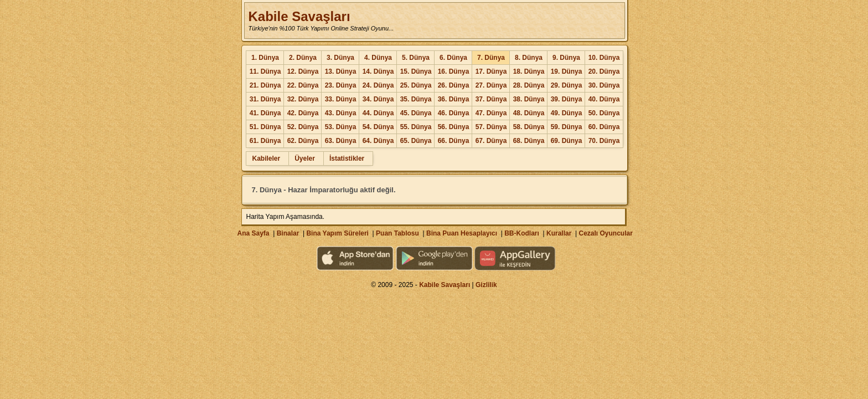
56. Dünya (454, 127)
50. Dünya (604, 113)
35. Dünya (416, 99)
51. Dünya (265, 127)
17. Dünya (491, 71)
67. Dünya (491, 141)
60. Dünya (604, 127)
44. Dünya (378, 113)
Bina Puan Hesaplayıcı (462, 233)
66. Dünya (454, 141)
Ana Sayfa (253, 233)
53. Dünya (341, 127)
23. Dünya (341, 85)
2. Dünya (303, 58)
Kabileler (266, 158)
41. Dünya (265, 113)
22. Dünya (303, 85)
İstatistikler (347, 158)
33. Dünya (341, 99)
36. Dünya (454, 99)
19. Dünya (567, 71)
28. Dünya (529, 85)
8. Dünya (529, 58)
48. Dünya (529, 113)
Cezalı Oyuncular (605, 233)
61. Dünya (265, 141)
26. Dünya (454, 85)
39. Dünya (567, 99)
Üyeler (305, 158)
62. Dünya (303, 141)
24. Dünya (378, 85)
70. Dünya (604, 141)
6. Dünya (453, 58)
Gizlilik (486, 285)
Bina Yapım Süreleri (337, 233)
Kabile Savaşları (299, 16)
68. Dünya (529, 141)
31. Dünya (265, 99)
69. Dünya (567, 141)
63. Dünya (341, 141)
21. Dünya (265, 85)
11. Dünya (265, 71)
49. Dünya (567, 113)
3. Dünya (340, 58)
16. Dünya (454, 71)
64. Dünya (378, 141)
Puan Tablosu (397, 233)
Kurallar (559, 233)
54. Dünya (378, 127)
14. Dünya (378, 71)
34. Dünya (378, 99)
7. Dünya (491, 58)
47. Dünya (491, 113)
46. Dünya (454, 113)
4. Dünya (378, 58)
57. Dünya (491, 127)
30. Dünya (604, 85)
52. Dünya (303, 127)
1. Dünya (265, 58)
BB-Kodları (522, 233)
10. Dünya (604, 58)
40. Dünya (604, 99)
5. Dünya (416, 58)
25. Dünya (416, 85)
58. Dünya (529, 127)
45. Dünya (416, 113)
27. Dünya (491, 85)
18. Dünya (529, 71)
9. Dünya (566, 58)
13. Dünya (341, 71)
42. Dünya (303, 113)
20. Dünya (604, 71)
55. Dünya (416, 127)
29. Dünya (567, 85)
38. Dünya (529, 99)
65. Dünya (416, 141)
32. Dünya (303, 99)
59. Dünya (567, 127)
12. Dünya (303, 71)
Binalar (288, 233)
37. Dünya (491, 99)
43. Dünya (341, 113)
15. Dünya (416, 71)
